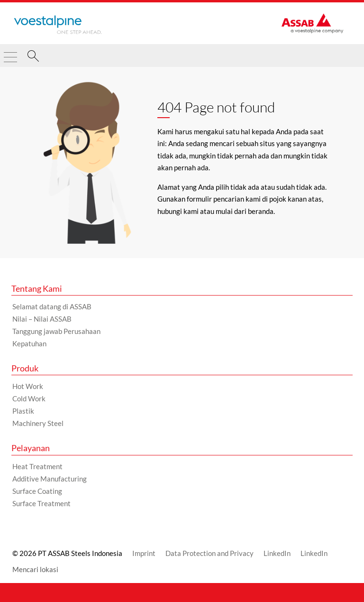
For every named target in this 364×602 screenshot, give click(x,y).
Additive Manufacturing (50, 479)
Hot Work (28, 386)
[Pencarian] (33, 57)
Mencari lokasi (35, 569)
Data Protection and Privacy (209, 553)
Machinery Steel (38, 423)
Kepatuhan (29, 343)
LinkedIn (277, 553)
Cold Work (29, 398)
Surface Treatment (41, 503)
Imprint (144, 553)
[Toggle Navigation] (10, 53)
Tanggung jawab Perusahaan (56, 331)
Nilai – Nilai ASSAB (42, 319)
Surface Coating (37, 491)
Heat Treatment (37, 466)
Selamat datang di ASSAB (52, 306)
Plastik (23, 411)
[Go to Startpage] (58, 25)
